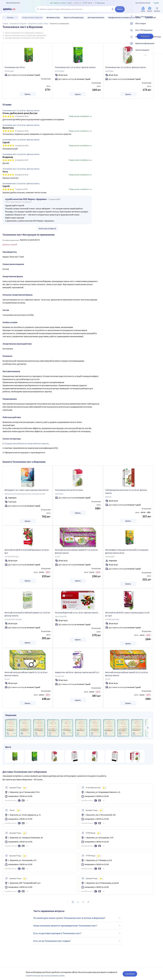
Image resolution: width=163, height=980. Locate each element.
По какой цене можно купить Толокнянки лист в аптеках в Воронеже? (77, 918)
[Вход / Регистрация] (159, 19)
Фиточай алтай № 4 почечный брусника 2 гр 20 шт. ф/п (27, 551)
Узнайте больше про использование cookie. (45, 976)
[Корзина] (157, 9)
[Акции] (143, 9)
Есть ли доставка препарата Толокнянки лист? (77, 933)
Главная (5, 24)
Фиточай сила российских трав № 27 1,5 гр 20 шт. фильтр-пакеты (77, 551)
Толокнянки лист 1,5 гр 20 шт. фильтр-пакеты (75, 67)
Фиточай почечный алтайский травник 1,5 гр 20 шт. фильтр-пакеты (28, 614)
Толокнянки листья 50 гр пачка (69, 490)
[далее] (147, 728)
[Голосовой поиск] (112, 9)
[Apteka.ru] (11, 9)
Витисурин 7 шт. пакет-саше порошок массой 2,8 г (27, 490)
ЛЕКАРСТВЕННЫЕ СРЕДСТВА (18, 24)
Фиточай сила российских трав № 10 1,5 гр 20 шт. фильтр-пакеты (127, 674)
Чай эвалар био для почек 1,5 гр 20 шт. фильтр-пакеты (126, 491)
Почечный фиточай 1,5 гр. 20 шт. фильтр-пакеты (77, 613)
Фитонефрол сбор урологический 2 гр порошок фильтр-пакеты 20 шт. (127, 551)
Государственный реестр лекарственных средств (26, 443)
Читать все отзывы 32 (47, 229)
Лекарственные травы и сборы (38, 24)
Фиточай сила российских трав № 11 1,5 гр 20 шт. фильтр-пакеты (26, 674)
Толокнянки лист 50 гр (15, 67)
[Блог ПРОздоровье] (159, 32)
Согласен (130, 974)
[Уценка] (150, 9)
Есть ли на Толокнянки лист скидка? (77, 941)
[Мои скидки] (159, 26)
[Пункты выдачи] (159, 52)
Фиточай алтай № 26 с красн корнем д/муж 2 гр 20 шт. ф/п (127, 614)
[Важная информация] (159, 45)
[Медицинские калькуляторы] (159, 39)
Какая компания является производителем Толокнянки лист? (77, 926)
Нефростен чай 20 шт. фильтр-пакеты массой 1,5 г (77, 672)
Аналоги (145, 36)
